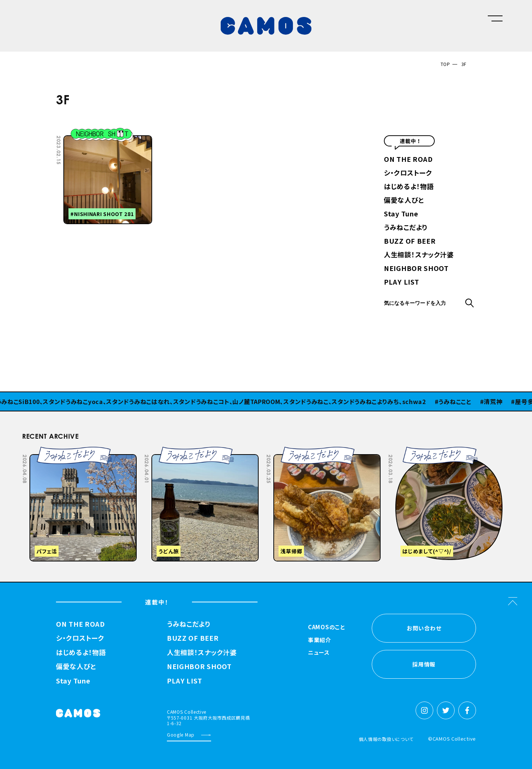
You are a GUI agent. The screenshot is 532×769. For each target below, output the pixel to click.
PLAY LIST (401, 282)
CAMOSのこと (327, 627)
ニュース (319, 653)
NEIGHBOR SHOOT (416, 269)
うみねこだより (406, 228)
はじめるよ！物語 (409, 187)
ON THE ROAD (408, 160)
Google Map (181, 735)
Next (447, 452)
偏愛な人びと (404, 201)
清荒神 (497, 401)
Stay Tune (401, 214)
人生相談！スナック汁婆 (419, 255)
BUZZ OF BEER (410, 241)
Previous (429, 452)
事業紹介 (320, 640)
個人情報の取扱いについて (386, 739)
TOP (445, 64)
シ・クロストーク (408, 173)
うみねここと (459, 401)
